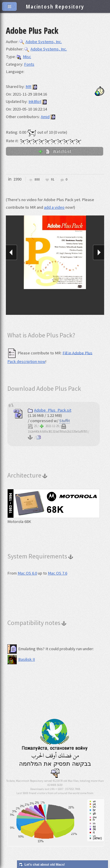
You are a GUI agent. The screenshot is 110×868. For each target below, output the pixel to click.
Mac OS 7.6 (57, 573)
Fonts (29, 64)
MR (28, 86)
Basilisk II (21, 659)
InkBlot (35, 101)
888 (37, 180)
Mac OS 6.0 (27, 573)
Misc (24, 57)
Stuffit (65, 421)
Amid (45, 117)
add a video (54, 207)
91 (53, 180)
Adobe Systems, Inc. (41, 42)
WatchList (55, 151)
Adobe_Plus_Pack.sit (50, 410)
